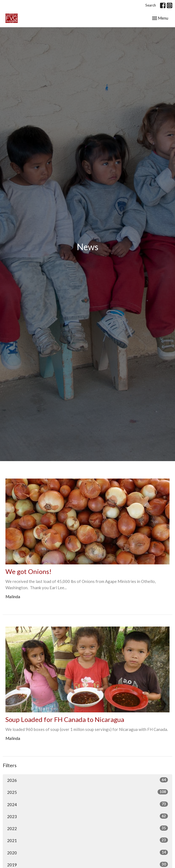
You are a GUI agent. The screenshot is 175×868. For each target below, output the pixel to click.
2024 (87, 804)
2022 (87, 828)
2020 (87, 852)
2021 (87, 840)
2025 (87, 792)
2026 (87, 780)
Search (151, 5)
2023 (87, 816)
